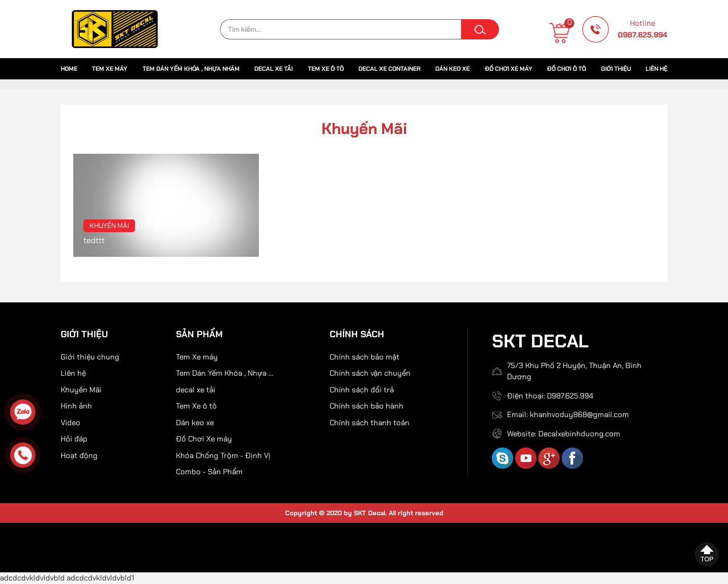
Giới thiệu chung (90, 357)
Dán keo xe (452, 69)
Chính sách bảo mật (365, 357)
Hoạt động (79, 456)
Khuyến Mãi (109, 226)
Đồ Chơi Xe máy (509, 69)
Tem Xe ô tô (326, 69)
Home (69, 69)
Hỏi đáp (74, 439)
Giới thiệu (616, 69)
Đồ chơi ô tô (566, 69)
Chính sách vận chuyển (370, 373)
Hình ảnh (76, 406)
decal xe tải (274, 69)
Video (71, 423)
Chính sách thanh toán (370, 423)
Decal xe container (390, 69)
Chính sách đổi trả (362, 390)
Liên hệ (656, 69)
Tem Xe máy (110, 69)
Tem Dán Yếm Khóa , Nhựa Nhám (191, 69)
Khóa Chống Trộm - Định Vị (223, 456)
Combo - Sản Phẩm (209, 472)
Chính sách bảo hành (367, 406)
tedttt (94, 240)
